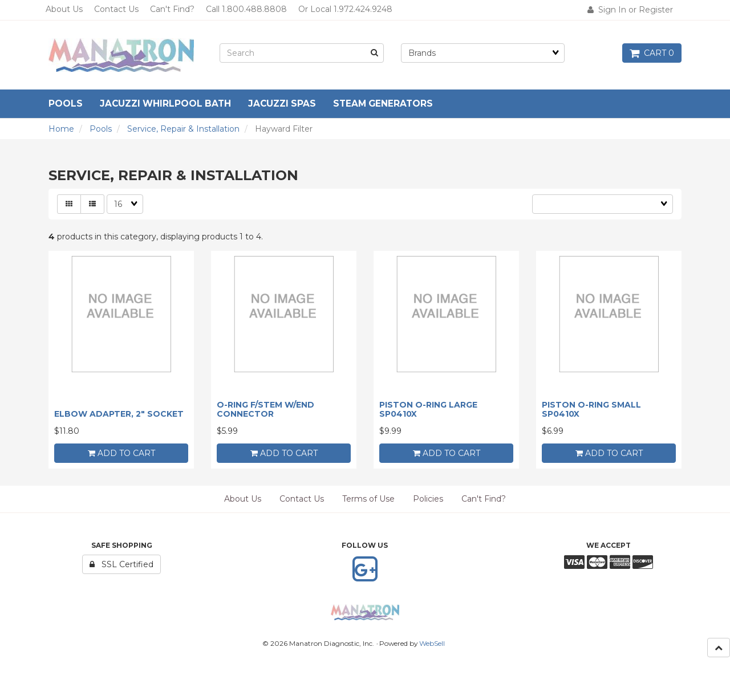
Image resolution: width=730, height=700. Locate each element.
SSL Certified (121, 564)
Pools (101, 129)
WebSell (432, 643)
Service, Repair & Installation (183, 129)
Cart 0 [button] (652, 53)
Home (61, 129)
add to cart (121, 453)
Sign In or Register (630, 10)
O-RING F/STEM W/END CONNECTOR (265, 409)
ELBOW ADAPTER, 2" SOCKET (119, 414)
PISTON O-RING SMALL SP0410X (591, 409)
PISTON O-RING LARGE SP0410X (428, 409)
